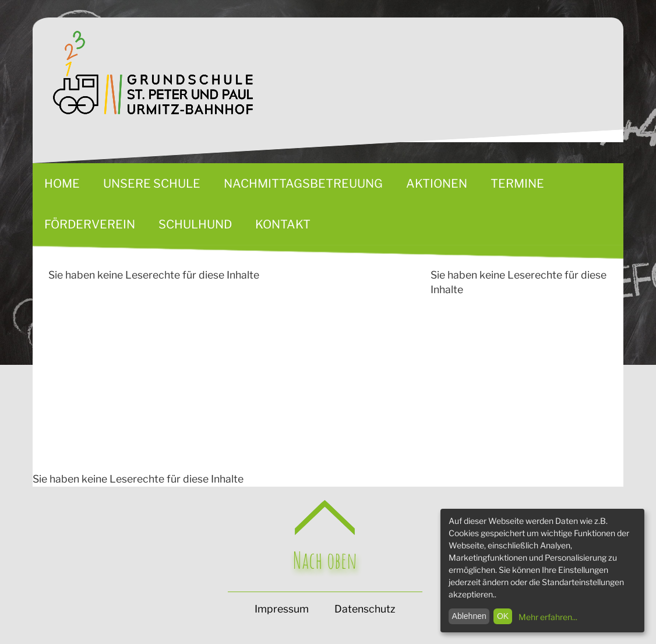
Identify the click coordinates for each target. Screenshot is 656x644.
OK (503, 616)
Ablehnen (469, 616)
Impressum (282, 609)
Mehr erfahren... (548, 617)
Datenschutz (365, 609)
